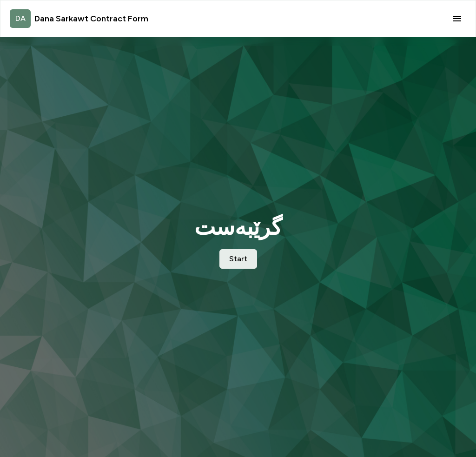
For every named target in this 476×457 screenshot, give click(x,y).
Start (238, 259)
